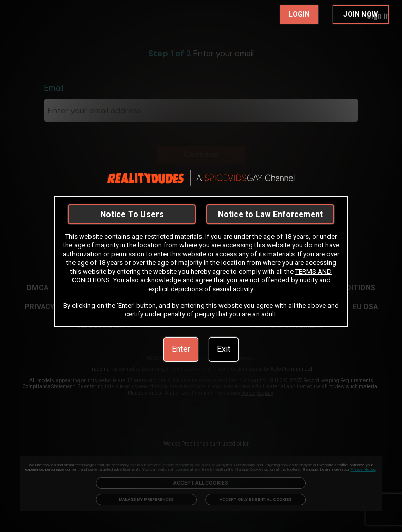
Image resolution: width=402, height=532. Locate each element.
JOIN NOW (361, 14)
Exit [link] (224, 349)
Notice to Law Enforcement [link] (270, 214)
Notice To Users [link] (132, 214)
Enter (181, 349)
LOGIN (299, 14)
